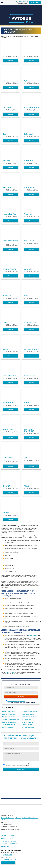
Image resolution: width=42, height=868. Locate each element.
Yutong (5, 323)
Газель (5, 54)
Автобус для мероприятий (29, 717)
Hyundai (26, 403)
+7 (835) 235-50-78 (23, 2)
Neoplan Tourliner (8, 429)
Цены (12, 838)
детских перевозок (33, 635)
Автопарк (3, 836)
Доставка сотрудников (28, 714)
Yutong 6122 (28, 458)
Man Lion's (6, 161)
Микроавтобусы (5, 841)
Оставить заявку (21, 769)
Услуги (12, 836)
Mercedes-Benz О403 (9, 376)
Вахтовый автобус (27, 719)
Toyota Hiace (28, 214)
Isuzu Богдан (7, 187)
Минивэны (4, 844)
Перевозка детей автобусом (29, 711)
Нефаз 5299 (7, 486)
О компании (14, 844)
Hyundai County (29, 187)
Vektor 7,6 (27, 486)
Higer (25, 81)
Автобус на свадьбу (8, 727)
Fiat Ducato (27, 54)
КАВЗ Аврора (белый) (31, 349)
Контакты (13, 841)
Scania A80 (27, 269)
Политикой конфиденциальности (16, 701)
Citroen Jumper (29, 241)
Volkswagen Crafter (30, 323)
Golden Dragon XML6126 (7, 458)
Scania (26, 296)
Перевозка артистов (27, 725)
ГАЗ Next (6, 349)
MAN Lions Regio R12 (10, 269)
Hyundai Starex (29, 161)
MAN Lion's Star (8, 403)
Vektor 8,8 (6, 513)
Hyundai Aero (7, 296)
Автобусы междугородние (9, 722)
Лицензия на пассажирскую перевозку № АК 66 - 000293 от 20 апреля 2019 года (20, 819)
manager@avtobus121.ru (9, 859)
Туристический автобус (9, 725)
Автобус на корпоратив (28, 727)
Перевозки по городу (8, 717)
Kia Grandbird (28, 134)
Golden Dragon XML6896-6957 (29, 430)
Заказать (11, 61)
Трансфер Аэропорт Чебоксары (11, 719)
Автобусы (3, 838)
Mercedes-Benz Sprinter (31, 107)
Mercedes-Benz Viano (10, 214)
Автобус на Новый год (28, 722)
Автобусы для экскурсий (9, 714)
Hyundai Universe (29, 376)
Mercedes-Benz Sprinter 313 (10, 242)
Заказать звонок (35, 2)
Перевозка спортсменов (9, 711)
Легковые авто (5, 846)
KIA (4, 81)
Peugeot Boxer (7, 107)
